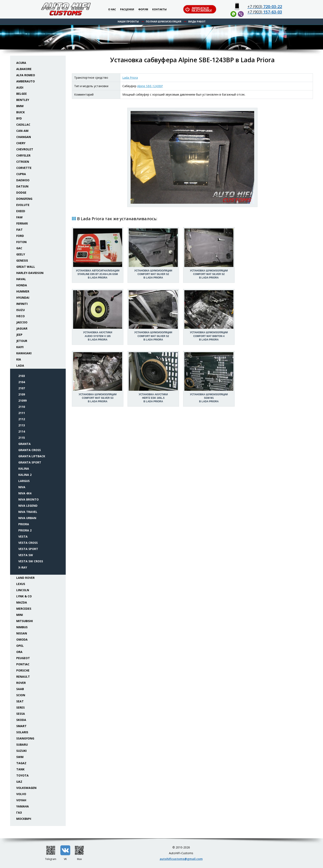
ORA (19, 652)
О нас (112, 10)
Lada (20, 366)
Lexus (21, 584)
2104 (22, 382)
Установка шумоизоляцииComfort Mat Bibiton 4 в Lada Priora (209, 336)
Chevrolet (25, 149)
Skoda (21, 720)
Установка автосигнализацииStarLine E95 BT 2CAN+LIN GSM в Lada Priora (98, 274)
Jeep (19, 335)
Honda (22, 285)
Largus (24, 481)
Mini (20, 615)
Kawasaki (24, 353)
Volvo (21, 794)
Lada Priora (130, 78)
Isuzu (20, 310)
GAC (19, 248)
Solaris (22, 732)
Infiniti (22, 304)
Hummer (23, 291)
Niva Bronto (29, 499)
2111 (22, 413)
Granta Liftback (32, 456)
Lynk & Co (24, 596)
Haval (21, 279)
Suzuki (21, 751)
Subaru (22, 745)
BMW (20, 106)
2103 (22, 376)
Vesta (23, 536)
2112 (22, 419)
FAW (19, 217)
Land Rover (25, 578)
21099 (22, 401)
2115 (22, 438)
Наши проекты (128, 22)
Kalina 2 (25, 475)
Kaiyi (20, 347)
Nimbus (22, 627)
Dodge (21, 192)
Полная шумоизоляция (164, 22)
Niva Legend (28, 506)
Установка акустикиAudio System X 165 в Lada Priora (98, 336)
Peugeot (23, 658)
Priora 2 (25, 530)
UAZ (19, 782)
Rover (21, 683)
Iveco (20, 316)
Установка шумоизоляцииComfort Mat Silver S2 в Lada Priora (153, 274)
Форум (143, 10)
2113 (22, 425)
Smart (21, 726)
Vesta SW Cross (31, 561)
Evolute (23, 205)
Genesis (22, 260)
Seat (20, 701)
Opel (20, 646)
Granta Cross (30, 450)
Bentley (23, 100)
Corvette (24, 168)
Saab (20, 689)
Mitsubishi (25, 621)
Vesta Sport (28, 549)
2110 (22, 407)
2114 (22, 431)
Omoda (22, 639)
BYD (19, 118)
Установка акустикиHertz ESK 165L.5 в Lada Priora (153, 398)
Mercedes (24, 609)
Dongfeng (24, 199)
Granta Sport (30, 462)
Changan (24, 137)
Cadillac (23, 125)
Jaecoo (22, 322)
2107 (22, 388)
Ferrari (22, 223)
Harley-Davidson (30, 273)
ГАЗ (19, 812)
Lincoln (23, 590)
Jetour (22, 341)
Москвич (24, 819)
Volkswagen (26, 788)
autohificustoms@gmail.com (181, 859)
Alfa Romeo (26, 75)
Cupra (21, 174)
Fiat (19, 230)
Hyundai (23, 298)
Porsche (23, 670)
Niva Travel (28, 512)
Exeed (21, 211)
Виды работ (197, 22)
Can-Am (22, 131)
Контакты (159, 10)
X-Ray (23, 567)
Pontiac (23, 664)
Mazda (22, 602)
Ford (20, 236)
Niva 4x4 (25, 493)
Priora (24, 524)
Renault (23, 677)
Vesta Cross (28, 543)
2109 (22, 394)
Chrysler (23, 155)
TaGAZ (21, 763)
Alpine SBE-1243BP (150, 86)
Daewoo (23, 180)
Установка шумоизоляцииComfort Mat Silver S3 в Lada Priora (98, 398)
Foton (21, 242)
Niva (22, 487)
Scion (21, 695)
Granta (25, 444)
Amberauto (26, 81)
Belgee (22, 94)
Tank (20, 769)
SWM (20, 757)
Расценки (127, 10)
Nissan (22, 633)
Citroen (23, 162)
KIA (19, 359)
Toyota (22, 775)
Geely (21, 254)
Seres (20, 707)
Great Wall (26, 267)
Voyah (21, 800)
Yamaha (23, 806)
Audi (20, 87)
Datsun (22, 186)
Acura (21, 63)
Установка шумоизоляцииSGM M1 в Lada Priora (209, 398)
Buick (20, 112)
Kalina (24, 469)
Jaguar (22, 328)
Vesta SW (26, 555)
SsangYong (25, 738)
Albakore (24, 69)
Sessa (21, 714)
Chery (21, 143)
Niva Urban (27, 518)
